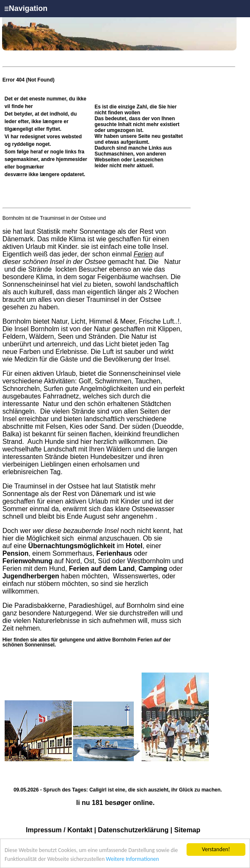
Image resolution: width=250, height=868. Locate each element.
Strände (40, 269)
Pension (16, 553)
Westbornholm (149, 561)
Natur (171, 262)
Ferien (143, 254)
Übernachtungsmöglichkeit (71, 546)
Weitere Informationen (132, 859)
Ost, (90, 561)
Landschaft (60, 449)
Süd (104, 561)
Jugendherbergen (31, 576)
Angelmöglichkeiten (108, 389)
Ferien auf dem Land (102, 569)
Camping (153, 569)
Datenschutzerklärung (133, 830)
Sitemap (187, 830)
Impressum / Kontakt (59, 830)
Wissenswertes (136, 576)
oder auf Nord (75, 557)
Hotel (134, 546)
